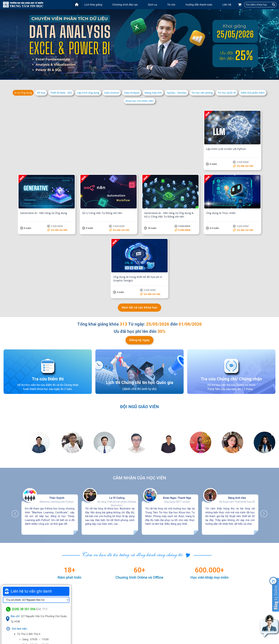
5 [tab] (138, 76)
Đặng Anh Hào (237, 419)
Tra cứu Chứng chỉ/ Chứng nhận (231, 303)
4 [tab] (134, 76)
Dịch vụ (152, 5)
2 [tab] (127, 76)
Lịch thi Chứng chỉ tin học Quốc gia (140, 307)
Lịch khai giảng (93, 5)
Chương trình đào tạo (125, 5)
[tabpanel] (139, 44)
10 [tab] (156, 76)
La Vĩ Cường (117, 419)
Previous (17, 433)
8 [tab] (148, 76)
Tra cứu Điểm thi (48, 303)
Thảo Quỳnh (57, 419)
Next (262, 433)
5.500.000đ (128, 215)
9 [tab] (152, 76)
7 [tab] (145, 76)
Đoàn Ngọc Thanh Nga (177, 419)
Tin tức (171, 5)
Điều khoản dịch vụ (209, 624)
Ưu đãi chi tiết (53, 159)
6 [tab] (141, 76)
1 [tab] (123, 76)
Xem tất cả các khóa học (139, 228)
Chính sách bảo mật (210, 629)
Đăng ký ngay (139, 267)
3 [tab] (131, 76)
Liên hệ (227, 5)
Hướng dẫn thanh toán (199, 5)
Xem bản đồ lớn (36, 588)
